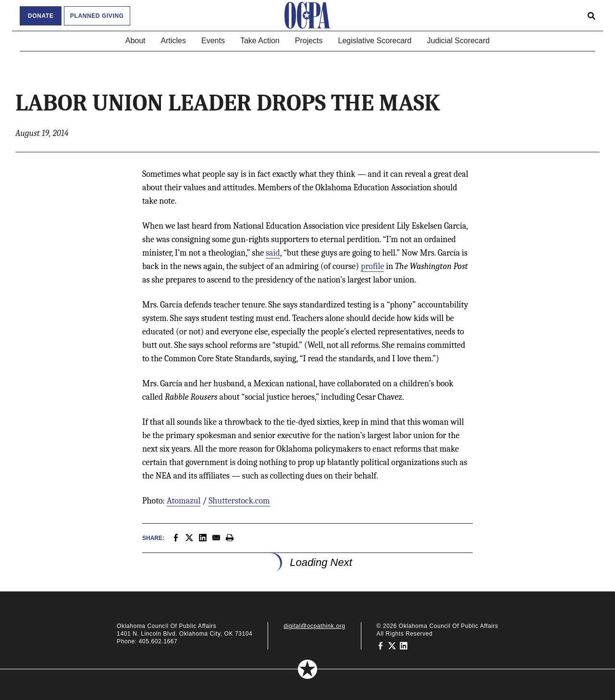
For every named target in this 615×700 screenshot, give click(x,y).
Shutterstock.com (239, 501)
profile (372, 266)
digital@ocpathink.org (314, 626)
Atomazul (184, 501)
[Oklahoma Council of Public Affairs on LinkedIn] (404, 645)
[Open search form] (591, 15)
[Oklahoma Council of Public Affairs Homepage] (307, 15)
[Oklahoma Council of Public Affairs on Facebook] (381, 645)
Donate (41, 16)
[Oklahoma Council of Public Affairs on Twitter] (392, 645)
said (273, 253)
